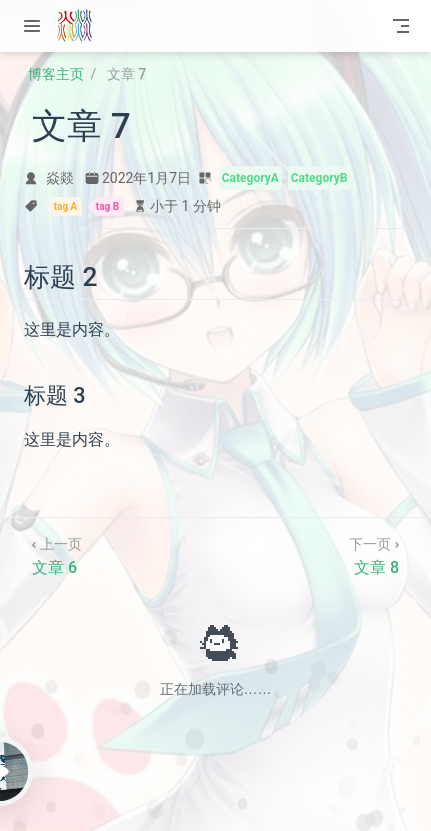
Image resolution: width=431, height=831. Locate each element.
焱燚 (60, 178)
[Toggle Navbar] (401, 26)
